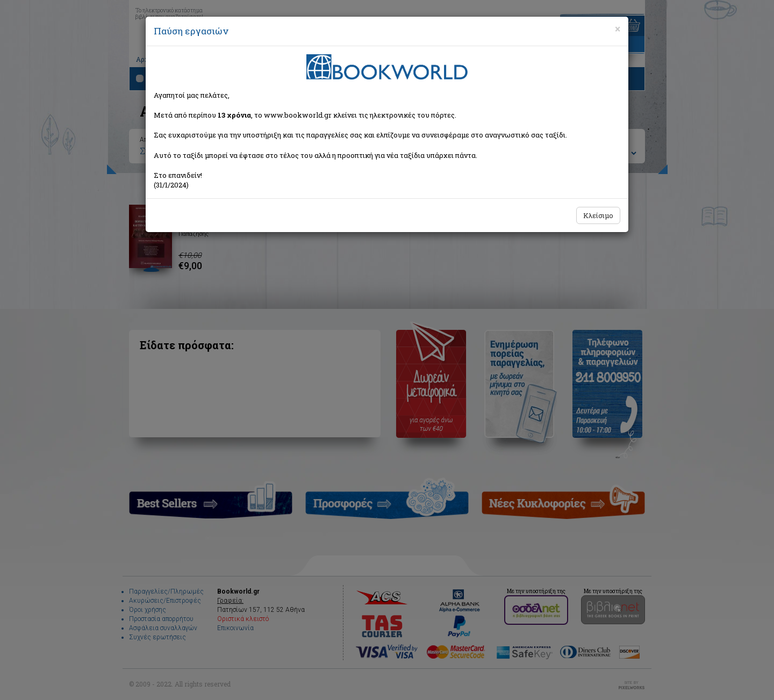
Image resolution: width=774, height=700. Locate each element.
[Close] (618, 29)
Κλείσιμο (598, 215)
